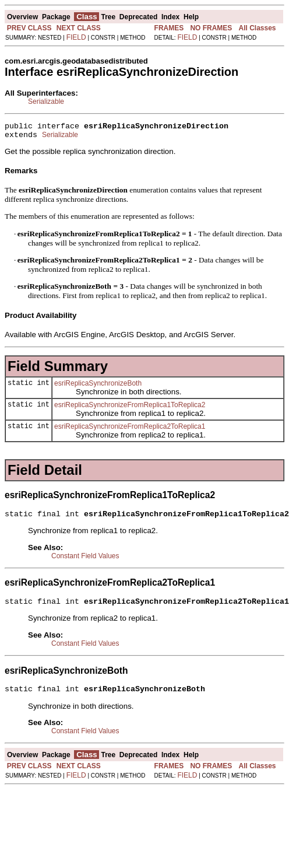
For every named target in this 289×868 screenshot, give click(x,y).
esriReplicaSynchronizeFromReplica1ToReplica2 (130, 408)
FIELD (76, 37)
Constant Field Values (85, 561)
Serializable (46, 101)
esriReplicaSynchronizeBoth (98, 387)
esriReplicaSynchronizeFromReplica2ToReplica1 (130, 430)
